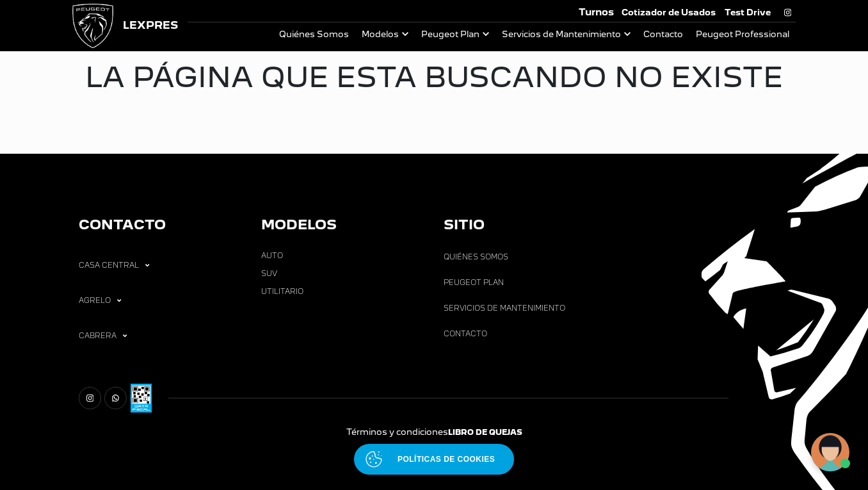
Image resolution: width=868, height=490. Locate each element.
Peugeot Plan (450, 34)
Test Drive (748, 12)
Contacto (663, 34)
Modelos (380, 34)
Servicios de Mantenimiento (561, 34)
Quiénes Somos (314, 34)
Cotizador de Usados (669, 12)
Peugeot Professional (743, 34)
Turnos (596, 12)
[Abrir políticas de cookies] (434, 459)
